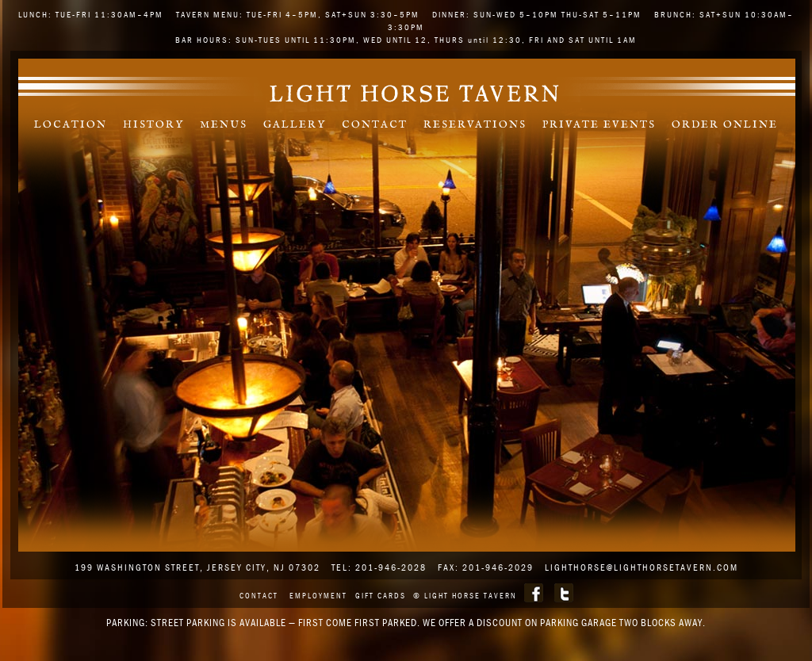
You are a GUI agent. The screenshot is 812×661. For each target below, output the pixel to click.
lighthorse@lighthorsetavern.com (642, 567)
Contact (375, 125)
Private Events (599, 125)
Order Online (725, 125)
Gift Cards (381, 596)
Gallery (295, 125)
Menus (224, 125)
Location (71, 125)
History (153, 125)
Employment (318, 596)
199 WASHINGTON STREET (137, 567)
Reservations (475, 125)
